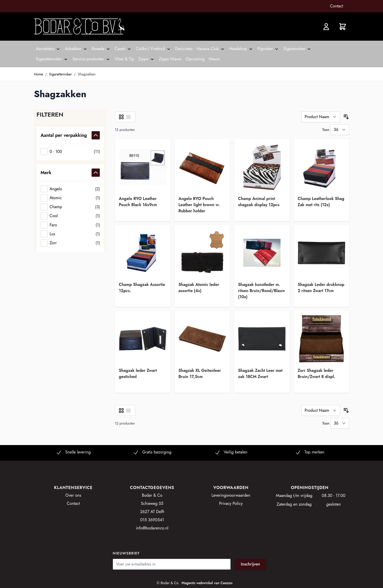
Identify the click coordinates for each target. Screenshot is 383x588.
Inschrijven (250, 564)
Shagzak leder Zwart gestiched (138, 374)
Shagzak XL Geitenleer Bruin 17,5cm (200, 374)
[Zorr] (70, 243)
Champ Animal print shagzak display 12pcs (259, 202)
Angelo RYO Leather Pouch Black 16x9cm (138, 202)
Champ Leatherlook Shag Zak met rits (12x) (321, 202)
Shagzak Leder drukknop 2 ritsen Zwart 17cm (321, 288)
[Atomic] (70, 198)
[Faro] (70, 225)
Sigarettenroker (61, 74)
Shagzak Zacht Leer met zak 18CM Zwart (260, 374)
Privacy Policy (231, 503)
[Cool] (70, 216)
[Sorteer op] (321, 117)
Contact (337, 6)
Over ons (73, 495)
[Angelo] (70, 189)
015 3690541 (152, 520)
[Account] (326, 27)
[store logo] (79, 26)
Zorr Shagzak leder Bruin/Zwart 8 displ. (317, 374)
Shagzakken (87, 74)
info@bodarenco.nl (152, 528)
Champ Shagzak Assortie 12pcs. (142, 288)
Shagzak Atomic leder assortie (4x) (199, 288)
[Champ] (70, 207)
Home (39, 74)
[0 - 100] (70, 152)
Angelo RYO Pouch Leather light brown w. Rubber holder (199, 203)
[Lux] (70, 234)
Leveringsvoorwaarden (231, 495)
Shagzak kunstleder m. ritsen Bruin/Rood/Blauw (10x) (262, 289)
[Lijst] (128, 117)
